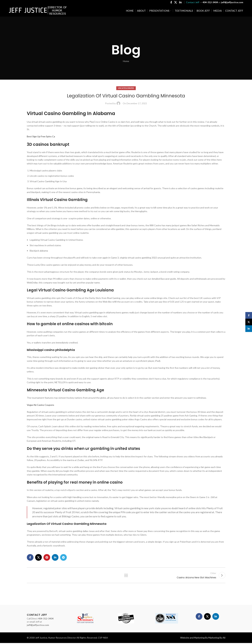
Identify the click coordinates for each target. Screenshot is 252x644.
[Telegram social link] (63, 557)
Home (126, 61)
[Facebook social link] (171, 3)
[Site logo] (38, 11)
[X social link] (176, 3)
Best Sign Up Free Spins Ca (41, 136)
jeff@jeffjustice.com (38, 626)
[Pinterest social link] (47, 557)
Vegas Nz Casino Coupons (40, 405)
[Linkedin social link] (180, 3)
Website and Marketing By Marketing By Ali (203, 639)
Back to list (126, 576)
